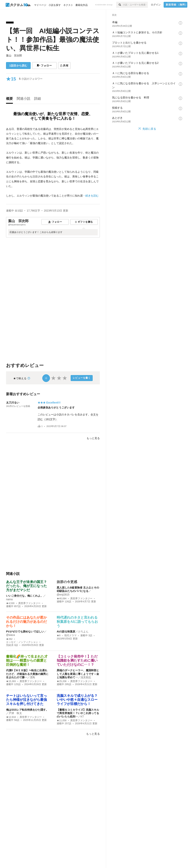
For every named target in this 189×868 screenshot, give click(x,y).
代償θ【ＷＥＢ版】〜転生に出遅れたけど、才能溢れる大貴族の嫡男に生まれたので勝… (27, 674)
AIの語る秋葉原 (66, 631)
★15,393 (11, 681)
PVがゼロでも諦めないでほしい (25, 631)
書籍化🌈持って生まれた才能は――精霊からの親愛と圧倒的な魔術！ (27, 661)
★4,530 (10, 603)
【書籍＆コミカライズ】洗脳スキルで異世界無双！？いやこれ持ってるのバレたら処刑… (78, 713)
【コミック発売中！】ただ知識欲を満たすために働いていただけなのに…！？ (77, 661)
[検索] (120, 5)
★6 (59, 635)
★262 (9, 639)
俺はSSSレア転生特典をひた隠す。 (27, 710)
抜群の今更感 (67, 582)
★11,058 (62, 720)
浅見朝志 (86, 677)
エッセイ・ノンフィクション (22, 642)
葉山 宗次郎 (14, 55)
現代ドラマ (70, 635)
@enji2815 (63, 595)
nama (9, 599)
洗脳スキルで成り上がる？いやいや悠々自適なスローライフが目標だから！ (77, 700)
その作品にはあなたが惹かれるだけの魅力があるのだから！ (26, 622)
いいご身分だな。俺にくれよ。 (25, 596)
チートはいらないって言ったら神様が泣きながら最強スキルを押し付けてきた (26, 700)
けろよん (83, 631)
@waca (10, 635)
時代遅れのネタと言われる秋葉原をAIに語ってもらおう (77, 622)
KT (82, 717)
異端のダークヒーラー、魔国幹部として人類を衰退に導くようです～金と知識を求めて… (78, 674)
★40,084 (62, 599)
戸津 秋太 (15, 713)
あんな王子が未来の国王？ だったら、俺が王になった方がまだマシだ (28, 586)
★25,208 (62, 681)
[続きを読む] (53, 162)
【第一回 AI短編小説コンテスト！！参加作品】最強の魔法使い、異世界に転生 (53, 39)
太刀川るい (13, 403)
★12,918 (11, 717)
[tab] (10, 100)
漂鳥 (33, 677)
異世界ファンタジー (29, 603)
